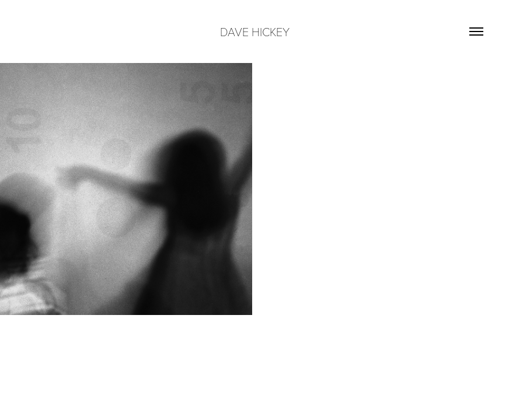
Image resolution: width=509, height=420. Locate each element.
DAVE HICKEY (255, 32)
